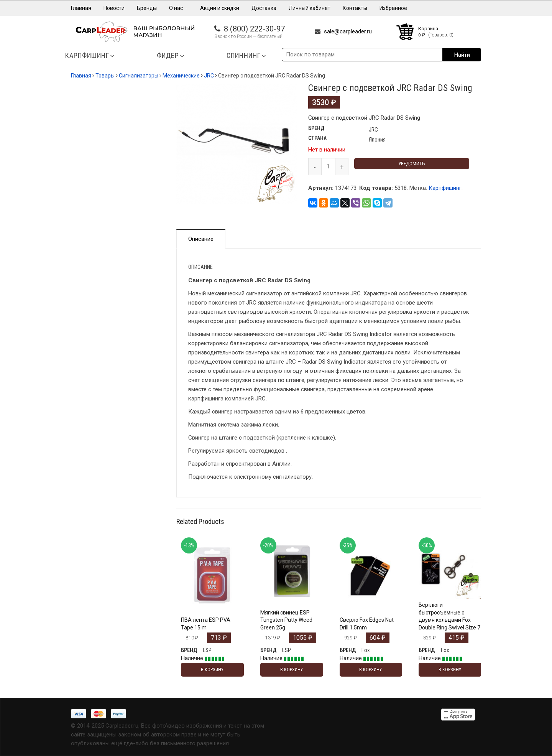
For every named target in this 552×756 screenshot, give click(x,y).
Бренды (147, 8)
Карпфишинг (445, 188)
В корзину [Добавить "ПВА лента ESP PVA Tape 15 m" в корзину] (212, 670)
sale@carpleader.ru (348, 31)
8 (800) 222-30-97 (254, 29)
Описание (201, 239)
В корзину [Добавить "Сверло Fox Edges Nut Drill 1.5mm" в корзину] (371, 670)
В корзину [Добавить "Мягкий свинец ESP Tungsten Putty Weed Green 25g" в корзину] (292, 670)
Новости (114, 8)
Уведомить (412, 164)
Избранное (393, 8)
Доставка (264, 8)
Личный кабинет (310, 8)
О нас (178, 8)
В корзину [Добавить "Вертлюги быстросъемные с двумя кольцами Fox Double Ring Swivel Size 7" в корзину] (450, 670)
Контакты (355, 8)
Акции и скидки (220, 8)
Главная (81, 8)
